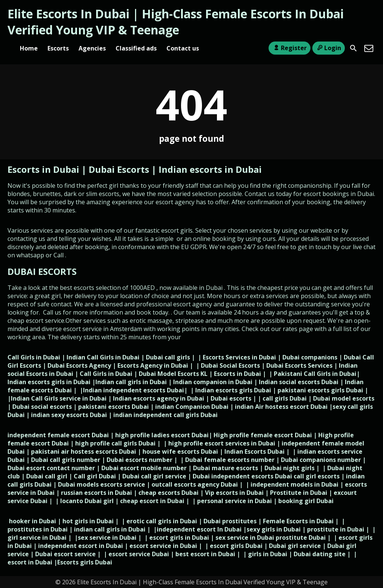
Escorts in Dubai (45, 169)
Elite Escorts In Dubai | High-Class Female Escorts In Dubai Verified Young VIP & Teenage (176, 22)
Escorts (58, 48)
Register (289, 48)
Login (329, 48)
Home (29, 48)
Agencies (92, 48)
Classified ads (136, 48)
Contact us (183, 48)
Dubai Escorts (119, 169)
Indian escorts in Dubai (210, 169)
